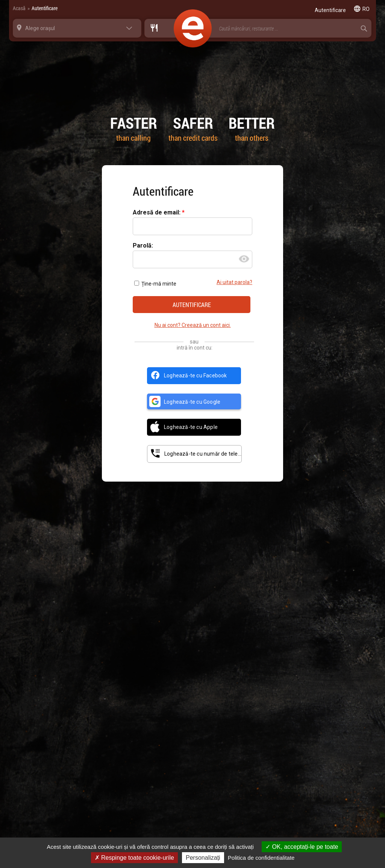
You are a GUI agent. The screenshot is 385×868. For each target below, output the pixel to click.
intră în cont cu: (195, 348)
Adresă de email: (157, 213)
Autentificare (45, 8)
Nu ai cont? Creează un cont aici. (193, 325)
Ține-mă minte (155, 284)
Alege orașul (40, 28)
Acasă (19, 8)
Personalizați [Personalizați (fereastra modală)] (203, 858)
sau (194, 342)
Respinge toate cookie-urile (134, 858)
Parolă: (143, 246)
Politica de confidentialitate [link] (261, 858)
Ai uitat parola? (234, 282)
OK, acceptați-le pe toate (302, 847)
